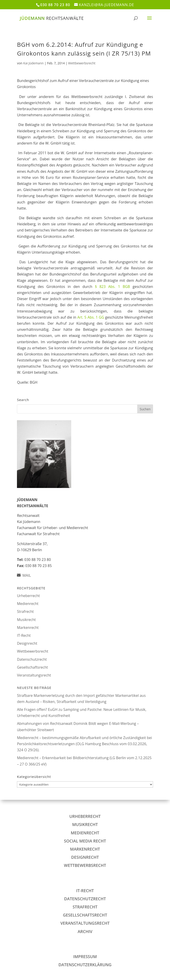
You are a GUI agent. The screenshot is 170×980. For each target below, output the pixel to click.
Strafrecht (25, 611)
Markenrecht (28, 628)
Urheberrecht (28, 596)
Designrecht (27, 643)
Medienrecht (28, 604)
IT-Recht (24, 635)
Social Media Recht (85, 841)
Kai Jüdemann (33, 63)
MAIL (27, 575)
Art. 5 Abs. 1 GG (91, 317)
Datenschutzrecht (32, 659)
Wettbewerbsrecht (82, 63)
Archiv (85, 931)
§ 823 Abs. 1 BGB (112, 287)
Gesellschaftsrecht (32, 667)
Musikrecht (26, 620)
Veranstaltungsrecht (34, 675)
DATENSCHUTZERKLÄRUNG (85, 965)
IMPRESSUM (85, 957)
